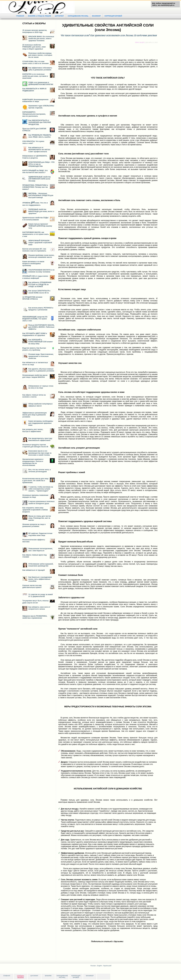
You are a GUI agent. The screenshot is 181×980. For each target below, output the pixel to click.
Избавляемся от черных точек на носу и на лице (41, 387)
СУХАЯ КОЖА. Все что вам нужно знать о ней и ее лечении (35, 62)
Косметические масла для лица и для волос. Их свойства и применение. (35, 481)
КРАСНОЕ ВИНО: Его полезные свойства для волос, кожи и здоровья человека (41, 39)
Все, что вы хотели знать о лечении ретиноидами (40, 471)
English (100, 966)
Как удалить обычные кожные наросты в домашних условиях (41, 370)
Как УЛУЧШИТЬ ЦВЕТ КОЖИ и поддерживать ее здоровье (35, 334)
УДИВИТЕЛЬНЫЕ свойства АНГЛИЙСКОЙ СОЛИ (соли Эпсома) (39, 179)
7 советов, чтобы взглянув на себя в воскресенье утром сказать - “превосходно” (41, 489)
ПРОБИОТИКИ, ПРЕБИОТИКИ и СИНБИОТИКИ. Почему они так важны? (35, 187)
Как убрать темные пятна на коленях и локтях (34, 396)
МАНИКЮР (97, 16)
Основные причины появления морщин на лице (35, 496)
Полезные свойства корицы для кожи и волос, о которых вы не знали (40, 55)
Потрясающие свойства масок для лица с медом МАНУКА (35, 376)
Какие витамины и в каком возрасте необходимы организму (33, 264)
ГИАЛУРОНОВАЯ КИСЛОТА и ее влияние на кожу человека (41, 271)
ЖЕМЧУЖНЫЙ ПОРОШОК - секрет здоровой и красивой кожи (40, 243)
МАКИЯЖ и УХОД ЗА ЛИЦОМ (40, 16)
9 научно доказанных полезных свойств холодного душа (41, 502)
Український (107, 966)
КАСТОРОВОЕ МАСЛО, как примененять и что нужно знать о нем (36, 234)
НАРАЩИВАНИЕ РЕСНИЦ (79, 16)
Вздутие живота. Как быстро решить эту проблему (34, 349)
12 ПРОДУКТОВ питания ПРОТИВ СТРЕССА (32, 298)
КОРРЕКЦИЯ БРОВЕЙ (114, 16)
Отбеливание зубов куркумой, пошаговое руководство (41, 565)
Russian (93, 966)
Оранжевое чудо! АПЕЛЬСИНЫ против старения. (41, 107)
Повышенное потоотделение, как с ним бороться (41, 550)
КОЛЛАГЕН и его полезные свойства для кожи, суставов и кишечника (35, 76)
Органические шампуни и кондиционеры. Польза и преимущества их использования (33, 462)
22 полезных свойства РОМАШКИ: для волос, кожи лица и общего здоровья (34, 47)
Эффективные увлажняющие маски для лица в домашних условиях (35, 415)
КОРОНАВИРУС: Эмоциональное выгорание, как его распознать (34, 114)
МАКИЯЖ (48, 976)
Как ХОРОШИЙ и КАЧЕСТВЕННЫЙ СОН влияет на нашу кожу (41, 342)
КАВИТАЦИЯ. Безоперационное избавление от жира (35, 100)
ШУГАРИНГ (60, 16)
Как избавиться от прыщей (34, 570)
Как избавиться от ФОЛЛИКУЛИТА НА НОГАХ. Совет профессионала (39, 150)
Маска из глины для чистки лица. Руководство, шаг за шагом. (40, 518)
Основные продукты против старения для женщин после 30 (35, 446)
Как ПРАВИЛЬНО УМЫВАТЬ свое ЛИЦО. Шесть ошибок (40, 136)
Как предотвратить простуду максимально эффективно (40, 439)
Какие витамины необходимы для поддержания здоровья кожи (41, 423)
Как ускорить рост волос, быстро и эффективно (33, 430)
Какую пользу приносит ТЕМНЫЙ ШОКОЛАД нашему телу (40, 226)
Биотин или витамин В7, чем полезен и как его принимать (34, 250)
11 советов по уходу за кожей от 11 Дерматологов (41, 595)
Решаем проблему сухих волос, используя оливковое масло (41, 256)
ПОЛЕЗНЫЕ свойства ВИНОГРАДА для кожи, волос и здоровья (41, 211)
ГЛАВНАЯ (20, 16)
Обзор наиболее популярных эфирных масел (40, 405)
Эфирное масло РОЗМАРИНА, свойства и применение (35, 617)
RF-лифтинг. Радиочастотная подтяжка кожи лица (40, 534)
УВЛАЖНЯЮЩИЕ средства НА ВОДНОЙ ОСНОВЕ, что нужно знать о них (35, 319)
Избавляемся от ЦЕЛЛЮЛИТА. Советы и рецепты (35, 157)
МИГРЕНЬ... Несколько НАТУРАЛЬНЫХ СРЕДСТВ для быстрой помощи (41, 195)
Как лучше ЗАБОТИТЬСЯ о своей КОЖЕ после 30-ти (39, 292)
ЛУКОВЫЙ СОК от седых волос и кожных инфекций (35, 277)
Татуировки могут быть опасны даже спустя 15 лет (35, 602)
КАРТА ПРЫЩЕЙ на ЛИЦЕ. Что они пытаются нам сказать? (35, 171)
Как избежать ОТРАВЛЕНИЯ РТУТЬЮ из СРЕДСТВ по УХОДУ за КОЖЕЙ (40, 284)
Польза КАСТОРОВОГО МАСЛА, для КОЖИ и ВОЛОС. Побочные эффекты (41, 327)
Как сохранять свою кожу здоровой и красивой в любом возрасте (35, 510)
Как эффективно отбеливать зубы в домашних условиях (40, 69)
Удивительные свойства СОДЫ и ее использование (35, 219)
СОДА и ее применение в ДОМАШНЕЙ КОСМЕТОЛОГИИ (41, 83)
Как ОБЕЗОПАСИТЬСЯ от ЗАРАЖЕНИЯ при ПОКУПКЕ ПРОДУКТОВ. (40, 122)
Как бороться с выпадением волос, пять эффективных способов (40, 579)
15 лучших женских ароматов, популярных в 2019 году (35, 31)
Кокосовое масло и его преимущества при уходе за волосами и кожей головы (40, 453)
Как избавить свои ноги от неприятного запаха (39, 608)
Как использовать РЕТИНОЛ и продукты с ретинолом (41, 309)
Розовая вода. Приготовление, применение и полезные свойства (41, 356)
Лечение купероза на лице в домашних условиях (34, 525)
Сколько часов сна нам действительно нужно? (32, 586)
